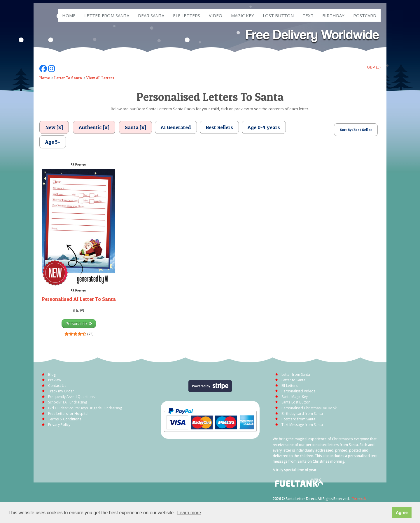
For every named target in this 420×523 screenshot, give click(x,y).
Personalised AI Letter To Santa (79, 299)
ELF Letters (187, 15)
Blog (52, 374)
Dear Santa (151, 15)
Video (216, 15)
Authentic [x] (94, 127)
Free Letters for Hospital (68, 414)
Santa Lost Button (296, 402)
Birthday (333, 15)
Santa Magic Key (295, 397)
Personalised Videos (298, 391)
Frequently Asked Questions (71, 397)
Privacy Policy (59, 425)
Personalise (79, 324)
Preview (79, 164)
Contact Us (57, 386)
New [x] (54, 127)
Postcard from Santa (298, 419)
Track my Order (61, 391)
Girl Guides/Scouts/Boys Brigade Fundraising (85, 408)
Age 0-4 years (264, 127)
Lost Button (278, 15)
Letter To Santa (68, 78)
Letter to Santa (293, 380)
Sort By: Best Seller (356, 130)
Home (69, 15)
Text (308, 15)
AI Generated (176, 127)
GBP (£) (374, 67)
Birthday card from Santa (302, 414)
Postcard (365, 15)
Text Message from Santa (302, 425)
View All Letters (100, 78)
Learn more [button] (189, 513)
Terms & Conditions (65, 419)
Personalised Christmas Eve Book (309, 408)
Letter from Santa (107, 15)
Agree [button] (402, 513)
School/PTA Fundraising (68, 402)
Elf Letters (289, 386)
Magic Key (243, 15)
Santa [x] (135, 127)
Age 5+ (53, 142)
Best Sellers (219, 127)
